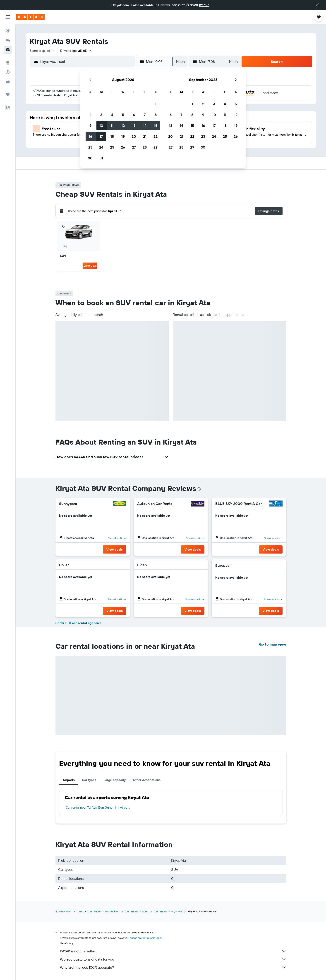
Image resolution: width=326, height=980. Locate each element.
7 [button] (145, 115)
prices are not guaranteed (145, 938)
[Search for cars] (8, 50)
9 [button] (90, 125)
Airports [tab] (69, 780)
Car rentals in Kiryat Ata (168, 911)
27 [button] (134, 147)
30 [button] (90, 158)
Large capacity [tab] (115, 780)
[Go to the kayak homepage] (30, 17)
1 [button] (156, 104)
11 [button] (112, 125)
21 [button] (145, 136)
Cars (80, 911)
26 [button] (123, 147)
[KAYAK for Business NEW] (8, 82)
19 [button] (123, 136)
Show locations (117, 538)
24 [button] (101, 147)
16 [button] (90, 136)
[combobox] (42, 51)
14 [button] (145, 125)
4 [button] (112, 115)
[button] (317, 5)
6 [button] (134, 115)
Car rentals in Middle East (104, 911)
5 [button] (123, 115)
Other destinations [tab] (147, 780)
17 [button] (101, 136)
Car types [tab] (89, 780)
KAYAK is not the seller (173, 951)
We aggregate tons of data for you (173, 959)
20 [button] (134, 136)
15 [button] (156, 125)
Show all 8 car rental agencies (78, 623)
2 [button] (90, 115)
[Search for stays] (8, 40)
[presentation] (199, 489)
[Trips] (8, 95)
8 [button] (156, 115)
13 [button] (134, 125)
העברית (204, 5)
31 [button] (101, 158)
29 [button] (156, 147)
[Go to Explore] (8, 63)
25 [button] (112, 147)
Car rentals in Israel (137, 911)
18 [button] (112, 136)
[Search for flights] (8, 31)
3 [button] (101, 115)
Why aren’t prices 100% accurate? (173, 967)
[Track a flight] (8, 72)
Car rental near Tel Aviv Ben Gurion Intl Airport (98, 807)
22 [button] (156, 136)
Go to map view (273, 644)
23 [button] (90, 147)
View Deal (90, 266)
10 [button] (101, 125)
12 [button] (123, 125)
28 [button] (145, 147)
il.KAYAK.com (63, 911)
